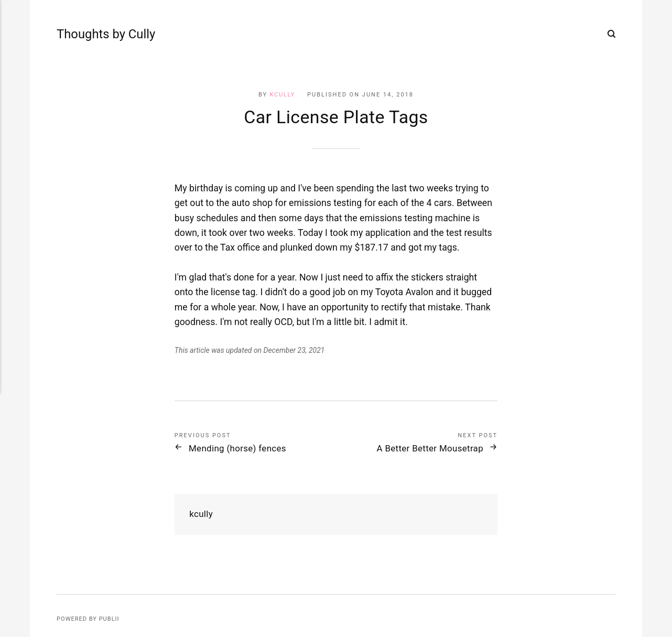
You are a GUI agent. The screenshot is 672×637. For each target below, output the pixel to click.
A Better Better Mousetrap (424, 448)
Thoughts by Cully (87, 34)
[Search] (611, 34)
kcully (283, 95)
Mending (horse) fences (243, 448)
